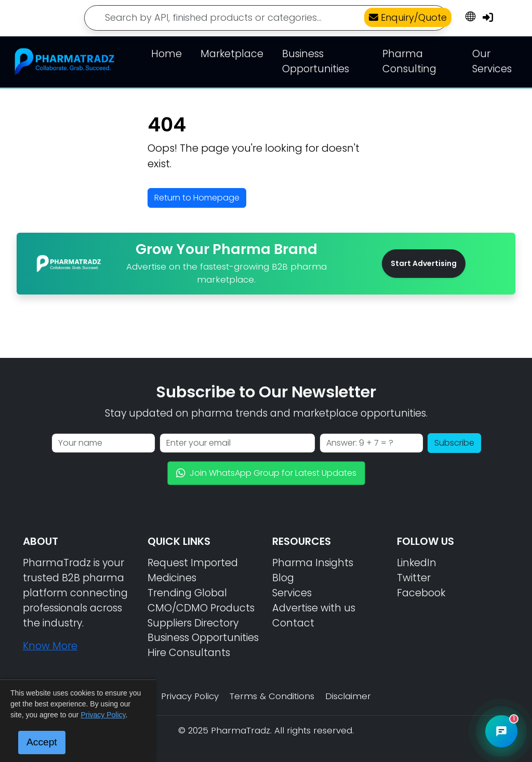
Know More (50, 646)
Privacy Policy (190, 696)
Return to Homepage (197, 198)
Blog (283, 578)
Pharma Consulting (409, 61)
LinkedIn (417, 563)
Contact (293, 623)
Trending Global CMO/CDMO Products (201, 600)
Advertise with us (314, 608)
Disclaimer (348, 696)
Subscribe (454, 443)
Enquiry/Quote (408, 17)
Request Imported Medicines (193, 570)
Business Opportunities (316, 61)
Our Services (492, 61)
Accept (42, 742)
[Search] (266, 18)
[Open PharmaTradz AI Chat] (501, 731)
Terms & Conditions (272, 696)
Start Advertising (424, 263)
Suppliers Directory (193, 623)
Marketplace (232, 54)
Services (292, 593)
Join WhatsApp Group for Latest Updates (266, 473)
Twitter (414, 578)
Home (167, 54)
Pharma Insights (313, 563)
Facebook (421, 593)
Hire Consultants (189, 653)
